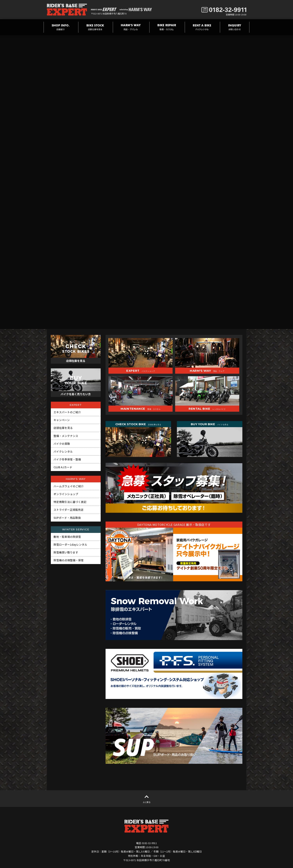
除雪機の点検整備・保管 (69, 560)
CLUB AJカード (63, 467)
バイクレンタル (63, 451)
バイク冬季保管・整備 (67, 459)
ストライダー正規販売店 (69, 510)
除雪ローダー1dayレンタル (70, 544)
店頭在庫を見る (63, 428)
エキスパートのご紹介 (67, 412)
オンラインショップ (66, 494)
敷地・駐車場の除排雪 (67, 537)
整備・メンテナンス (66, 436)
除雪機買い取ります (66, 552)
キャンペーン (62, 420)
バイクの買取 (62, 444)
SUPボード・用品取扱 (67, 518)
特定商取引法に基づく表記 (70, 502)
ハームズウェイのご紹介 (69, 486)
